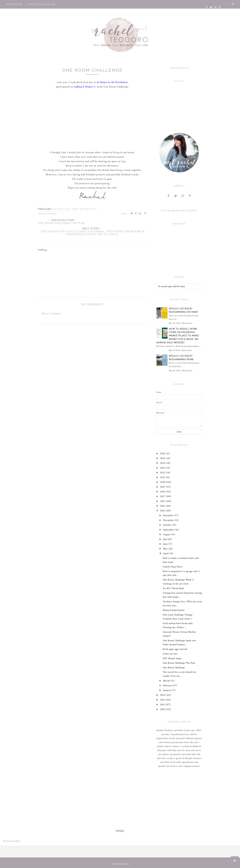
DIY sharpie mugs (172, 658)
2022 (163, 473)
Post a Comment (51, 313)
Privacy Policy (12, 841)
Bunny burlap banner (174, 610)
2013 (163, 695)
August (167, 534)
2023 (163, 468)
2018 (163, 492)
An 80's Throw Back (173, 588)
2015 (163, 506)
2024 (163, 463)
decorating (62, 209)
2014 (163, 511)
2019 (163, 487)
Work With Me (14, 4)
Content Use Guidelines (42, 4)
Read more (187, 323)
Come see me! (170, 654)
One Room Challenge (174, 668)
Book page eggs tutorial (175, 649)
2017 (163, 496)
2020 (163, 482)
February (168, 686)
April (166, 554)
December (169, 515)
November (169, 520)
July (165, 539)
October (168, 525)
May (166, 549)
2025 (163, 458)
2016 (163, 501)
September (169, 530)
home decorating (84, 209)
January (167, 690)
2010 (163, 709)
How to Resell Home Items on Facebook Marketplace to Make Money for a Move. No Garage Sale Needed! (178, 336)
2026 (163, 454)
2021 (163, 477)
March (167, 681)
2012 (163, 700)
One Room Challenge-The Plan (179, 663)
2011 (163, 705)
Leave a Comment (47, 214)
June (166, 544)
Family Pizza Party (173, 567)
